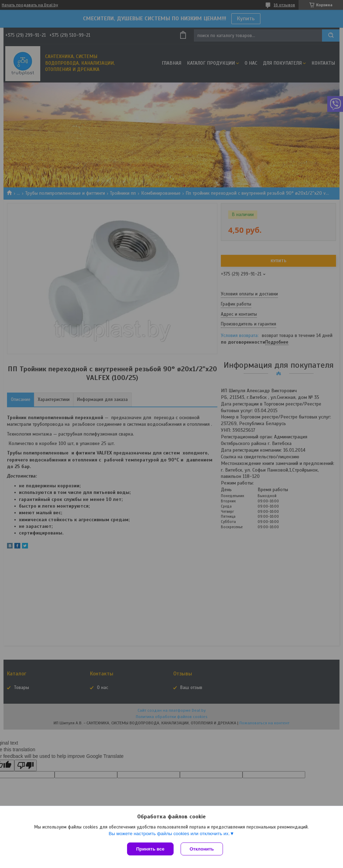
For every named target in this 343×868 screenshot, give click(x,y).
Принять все (150, 849)
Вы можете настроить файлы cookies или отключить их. (169, 834)
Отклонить (202, 849)
